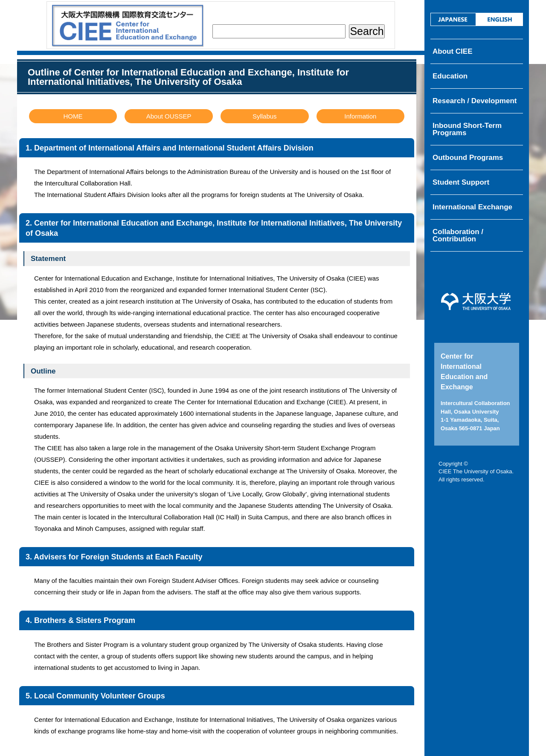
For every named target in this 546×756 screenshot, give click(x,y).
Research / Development (475, 101)
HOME (73, 116)
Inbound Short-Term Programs (467, 129)
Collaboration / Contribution (458, 235)
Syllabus (265, 116)
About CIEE (453, 51)
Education (450, 76)
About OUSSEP (169, 116)
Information (360, 116)
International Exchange (472, 207)
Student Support (461, 182)
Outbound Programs (468, 158)
